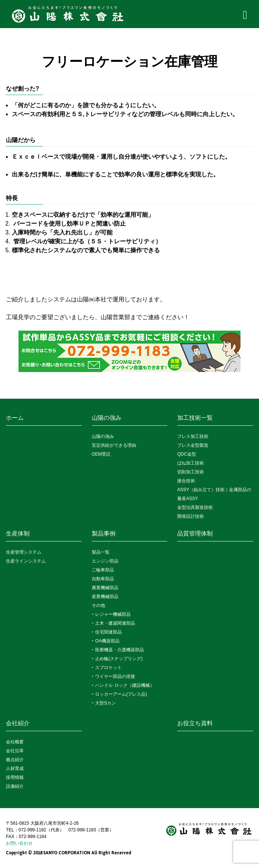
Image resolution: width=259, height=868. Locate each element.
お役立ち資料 (195, 723)
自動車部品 (103, 579)
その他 (98, 605)
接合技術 (186, 481)
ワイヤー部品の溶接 (115, 676)
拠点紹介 (15, 760)
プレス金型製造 (193, 445)
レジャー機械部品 (113, 614)
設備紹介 (15, 786)
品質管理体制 (195, 533)
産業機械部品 (105, 597)
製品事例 (104, 533)
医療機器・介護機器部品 (120, 650)
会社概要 (15, 742)
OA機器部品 (107, 641)
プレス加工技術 (193, 436)
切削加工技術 (191, 472)
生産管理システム (24, 552)
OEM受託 (101, 454)
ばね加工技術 (191, 463)
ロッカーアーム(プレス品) (121, 694)
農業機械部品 (105, 588)
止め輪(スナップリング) (119, 659)
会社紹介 (18, 723)
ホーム (15, 418)
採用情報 (15, 777)
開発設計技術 (191, 516)
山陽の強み (107, 418)
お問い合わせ (19, 843)
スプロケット (108, 668)
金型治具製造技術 (195, 507)
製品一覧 (101, 552)
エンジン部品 (105, 561)
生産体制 (18, 533)
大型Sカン (105, 703)
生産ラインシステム (26, 561)
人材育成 (15, 769)
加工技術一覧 (195, 418)
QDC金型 (187, 454)
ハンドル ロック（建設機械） (125, 685)
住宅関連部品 (108, 632)
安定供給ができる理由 (114, 445)
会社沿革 (15, 751)
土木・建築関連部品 (115, 623)
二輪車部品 (103, 570)
